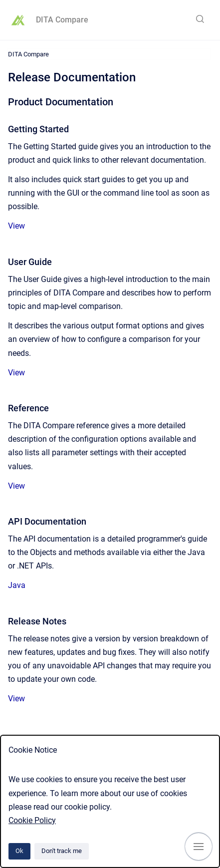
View (16, 226)
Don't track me (62, 851)
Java (17, 585)
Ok (19, 851)
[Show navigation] (199, 847)
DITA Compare (62, 20)
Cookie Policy (32, 820)
